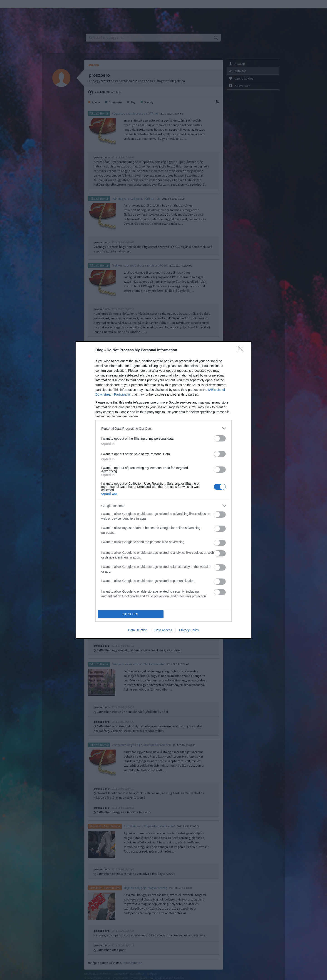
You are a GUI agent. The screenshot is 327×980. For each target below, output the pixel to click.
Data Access (163, 630)
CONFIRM (131, 614)
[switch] (220, 438)
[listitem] (163, 428)
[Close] (242, 350)
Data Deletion (138, 630)
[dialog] (163, 490)
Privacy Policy (189, 630)
